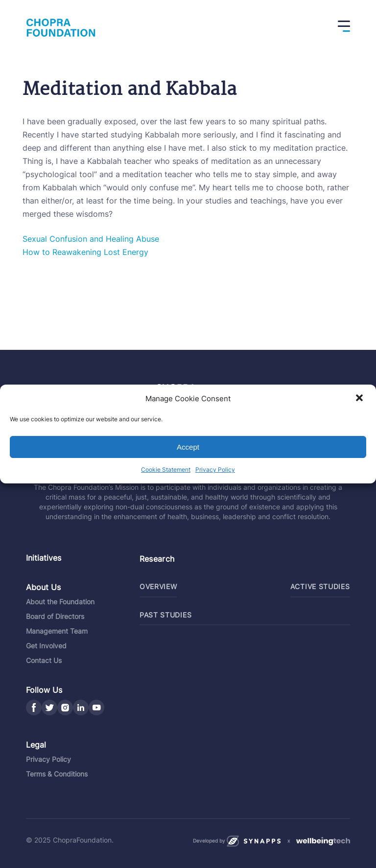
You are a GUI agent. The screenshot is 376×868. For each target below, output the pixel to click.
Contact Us (44, 660)
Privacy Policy (215, 469)
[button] (360, 399)
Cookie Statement (166, 469)
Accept (188, 447)
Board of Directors (55, 616)
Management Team (57, 631)
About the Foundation (60, 602)
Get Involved (46, 646)
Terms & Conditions (57, 774)
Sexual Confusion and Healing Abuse (91, 239)
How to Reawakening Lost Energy (85, 252)
